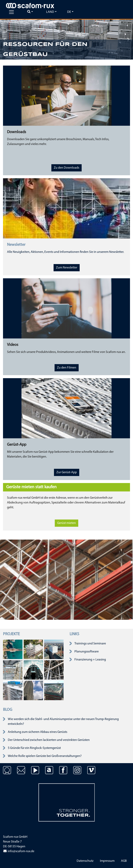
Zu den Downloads (66, 168)
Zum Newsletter (67, 268)
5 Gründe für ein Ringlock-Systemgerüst (34, 748)
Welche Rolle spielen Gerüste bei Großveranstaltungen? (45, 756)
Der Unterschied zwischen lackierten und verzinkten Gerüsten (49, 740)
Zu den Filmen (67, 368)
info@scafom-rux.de (19, 851)
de (69, 12)
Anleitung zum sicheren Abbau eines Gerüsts (38, 732)
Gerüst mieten (66, 523)
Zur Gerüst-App (67, 472)
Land (50, 12)
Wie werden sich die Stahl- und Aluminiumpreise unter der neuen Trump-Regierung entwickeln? (63, 722)
